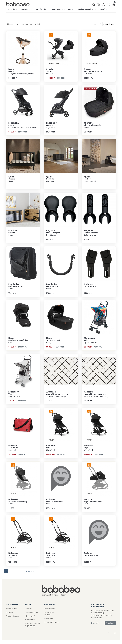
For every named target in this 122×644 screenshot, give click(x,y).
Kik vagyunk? (30, 616)
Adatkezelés (48, 619)
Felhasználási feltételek (49, 614)
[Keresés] (94, 4)
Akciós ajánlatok (12, 616)
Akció (103, 10)
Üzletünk (28, 609)
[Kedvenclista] (109, 4)
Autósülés (42, 10)
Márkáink (10, 613)
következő (30, 572)
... (18, 572)
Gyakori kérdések (32, 613)
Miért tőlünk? (30, 620)
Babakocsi (26, 10)
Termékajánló (11, 609)
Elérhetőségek (49, 609)
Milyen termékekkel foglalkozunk (32, 625)
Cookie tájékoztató (51, 622)
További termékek (87, 10)
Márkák (12, 10)
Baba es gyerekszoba (63, 10)
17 (22, 572)
